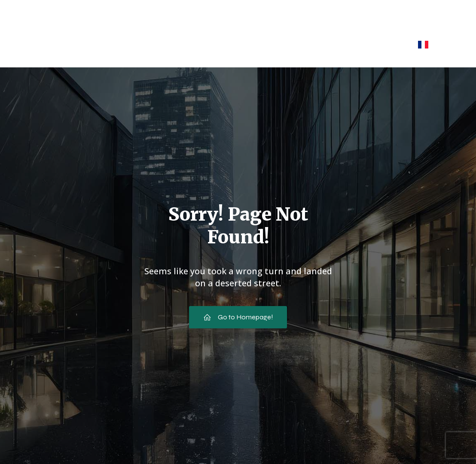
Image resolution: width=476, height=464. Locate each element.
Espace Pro (328, 44)
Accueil (61, 44)
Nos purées (268, 44)
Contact (383, 44)
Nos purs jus (207, 44)
